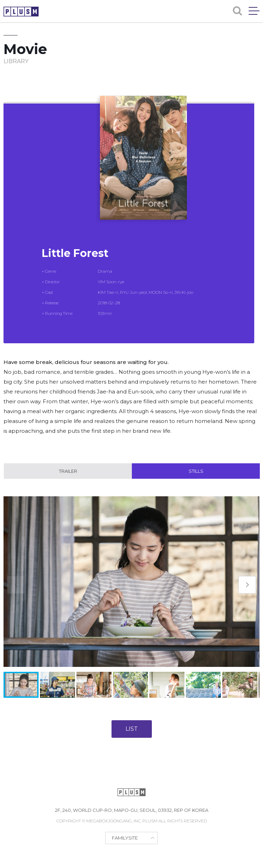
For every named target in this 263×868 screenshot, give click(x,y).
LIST (132, 729)
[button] (247, 585)
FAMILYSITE (125, 838)
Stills (196, 471)
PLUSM (21, 12)
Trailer (68, 471)
